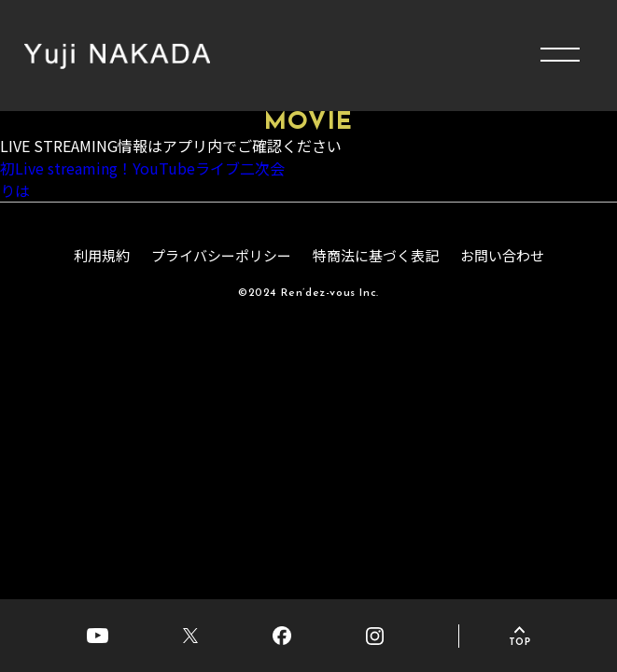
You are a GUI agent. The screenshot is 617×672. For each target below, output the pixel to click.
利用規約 (102, 257)
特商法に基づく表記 (376, 257)
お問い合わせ (502, 257)
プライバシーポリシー (221, 257)
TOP (520, 643)
